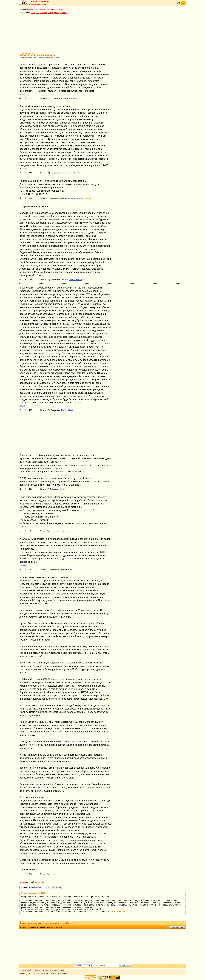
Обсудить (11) (45, 98)
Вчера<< (23, 882)
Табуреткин (73, 98)
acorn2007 (73, 173)
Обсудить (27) (45, 410)
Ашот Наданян (62, 531)
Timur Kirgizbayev (67, 410)
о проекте (45, 970)
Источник (64, 98)
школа (22, 94)
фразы (53, 9)
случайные (66, 923)
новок (70, 569)
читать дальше (119, 911)
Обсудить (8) (44, 198)
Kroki (62, 489)
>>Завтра (40, 882)
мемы (47, 9)
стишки (60, 9)
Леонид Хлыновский (76, 198)
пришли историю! (177, 927)
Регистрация (41, 4)
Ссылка (42, 531)
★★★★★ (88, 198)
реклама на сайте (26, 970)
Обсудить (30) (45, 173)
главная (23, 927)
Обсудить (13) (45, 280)
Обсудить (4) (44, 489)
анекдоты (31, 9)
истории (40, 9)
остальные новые (35, 923)
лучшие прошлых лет (52, 923)
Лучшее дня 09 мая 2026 (41, 1)
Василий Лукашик (76, 280)
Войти (33, 4)
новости (62, 970)
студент (22, 406)
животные (23, 565)
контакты (37, 970)
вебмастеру (54, 970)
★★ (79, 173)
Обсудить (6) (44, 569)
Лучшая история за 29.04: (34, 893)
